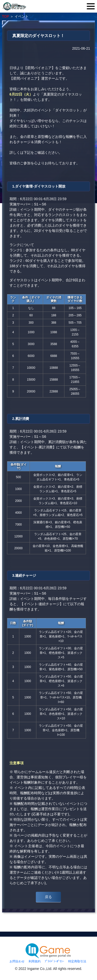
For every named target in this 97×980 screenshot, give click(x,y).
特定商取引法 (77, 961)
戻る (48, 897)
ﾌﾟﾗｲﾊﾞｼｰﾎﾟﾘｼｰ (54, 961)
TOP (6, 16)
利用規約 (35, 961)
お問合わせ (17, 961)
